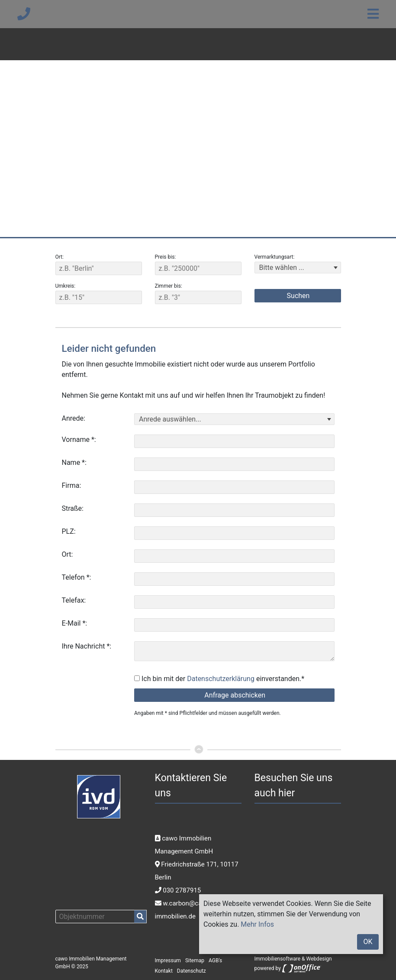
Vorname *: (79, 440)
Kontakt (164, 971)
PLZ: (69, 531)
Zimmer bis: (169, 286)
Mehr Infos (257, 924)
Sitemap (195, 961)
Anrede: (74, 418)
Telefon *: (77, 577)
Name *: (74, 462)
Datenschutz (192, 971)
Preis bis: (166, 257)
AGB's (215, 961)
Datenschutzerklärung (221, 679)
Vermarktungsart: (275, 257)
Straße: (73, 508)
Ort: (60, 257)
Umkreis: (66, 286)
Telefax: (74, 600)
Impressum (168, 961)
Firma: (72, 485)
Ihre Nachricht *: (87, 646)
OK (368, 942)
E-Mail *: (75, 623)
